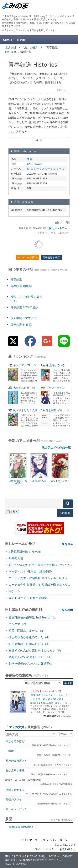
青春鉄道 (16, 279)
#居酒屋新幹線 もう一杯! (25, 552)
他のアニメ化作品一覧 (56, 447)
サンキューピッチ (16, 809)
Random (65, 513)
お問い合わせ (68, 849)
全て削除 (56, 820)
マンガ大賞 (17, 727)
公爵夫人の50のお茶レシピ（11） (31, 657)
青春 (30, 159)
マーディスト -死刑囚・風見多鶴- (30, 571)
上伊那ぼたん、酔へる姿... (18, 482)
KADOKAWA (35, 164)
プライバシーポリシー (57, 840)
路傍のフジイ (14, 799)
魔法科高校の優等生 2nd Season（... (32, 617)
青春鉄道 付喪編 (21, 324)
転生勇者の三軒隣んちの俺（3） (30, 644)
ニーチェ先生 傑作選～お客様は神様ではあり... (39, 585)
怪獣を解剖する (15, 790)
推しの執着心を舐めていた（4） (30, 637)
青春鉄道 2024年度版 (24, 307)
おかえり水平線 (15, 770)
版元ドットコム (58, 228)
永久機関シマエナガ (24, 318)
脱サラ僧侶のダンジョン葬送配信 (30, 664)
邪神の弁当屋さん (16, 761)
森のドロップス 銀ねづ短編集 (28, 598)
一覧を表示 (66, 544)
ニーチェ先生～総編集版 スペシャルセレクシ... (39, 578)
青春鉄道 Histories (21, 827)
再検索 (68, 683)
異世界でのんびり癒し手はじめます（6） (36, 650)
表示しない (67, 820)
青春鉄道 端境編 (21, 286)
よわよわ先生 (39, 481)
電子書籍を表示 (51, 257)
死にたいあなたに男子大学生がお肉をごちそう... (40, 565)
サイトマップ (29, 840)
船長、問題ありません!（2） (27, 631)
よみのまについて (65, 845)
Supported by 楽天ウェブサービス (40, 860)
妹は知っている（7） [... (53, 367)
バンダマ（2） (18, 624)
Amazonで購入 (28, 257)
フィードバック (44, 849)
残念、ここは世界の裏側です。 (26, 299)
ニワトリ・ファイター (60, 482)
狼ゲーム (14, 591)
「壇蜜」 (11, 751)
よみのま (21, 864)
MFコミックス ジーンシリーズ (46, 169)
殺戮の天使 (16, 558)
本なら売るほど (15, 741)
